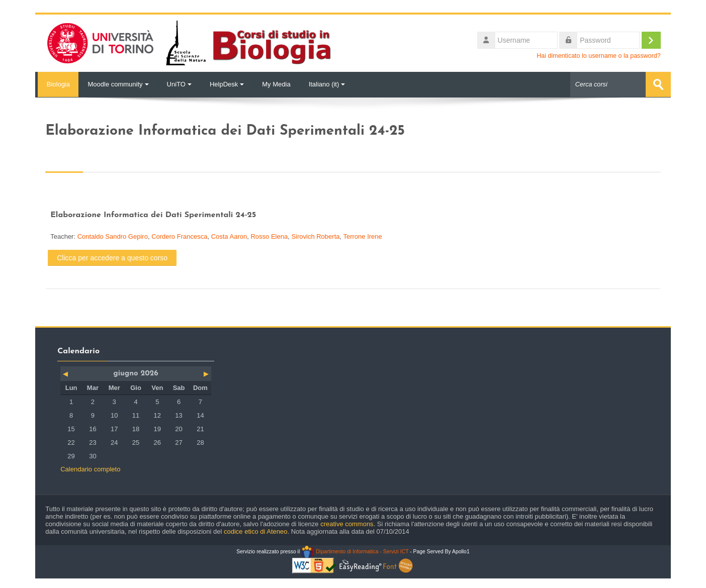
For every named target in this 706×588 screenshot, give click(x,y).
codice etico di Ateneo (255, 531)
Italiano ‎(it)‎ (327, 84)
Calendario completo (90, 469)
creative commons (347, 523)
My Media (276, 84)
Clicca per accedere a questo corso (112, 257)
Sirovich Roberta (315, 236)
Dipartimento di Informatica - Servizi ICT (355, 551)
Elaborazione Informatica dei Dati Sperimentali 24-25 (153, 215)
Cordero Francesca (179, 236)
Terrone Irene (362, 236)
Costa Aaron (229, 236)
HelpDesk (227, 84)
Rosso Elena (269, 236)
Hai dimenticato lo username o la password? (599, 56)
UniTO (179, 84)
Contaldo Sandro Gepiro (113, 236)
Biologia (57, 84)
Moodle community (118, 84)
